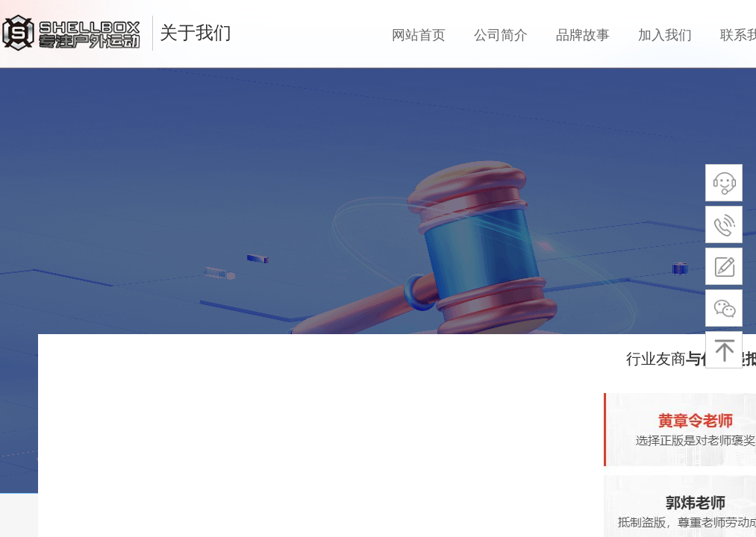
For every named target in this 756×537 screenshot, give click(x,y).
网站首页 (419, 35)
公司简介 (501, 35)
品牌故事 (583, 35)
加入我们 (665, 35)
